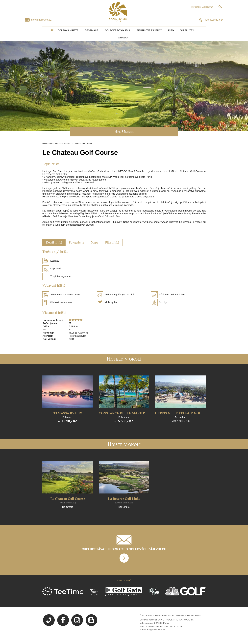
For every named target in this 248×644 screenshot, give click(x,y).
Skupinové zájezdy (149, 30)
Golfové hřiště (62, 144)
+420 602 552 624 (213, 20)
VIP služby (187, 30)
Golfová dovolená (118, 30)
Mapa (95, 242)
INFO (171, 30)
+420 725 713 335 (173, 626)
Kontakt (124, 38)
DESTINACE (92, 30)
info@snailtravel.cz (41, 20)
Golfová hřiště (68, 30)
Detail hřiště (54, 242)
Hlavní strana (48, 144)
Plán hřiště (112, 242)
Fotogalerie (76, 242)
